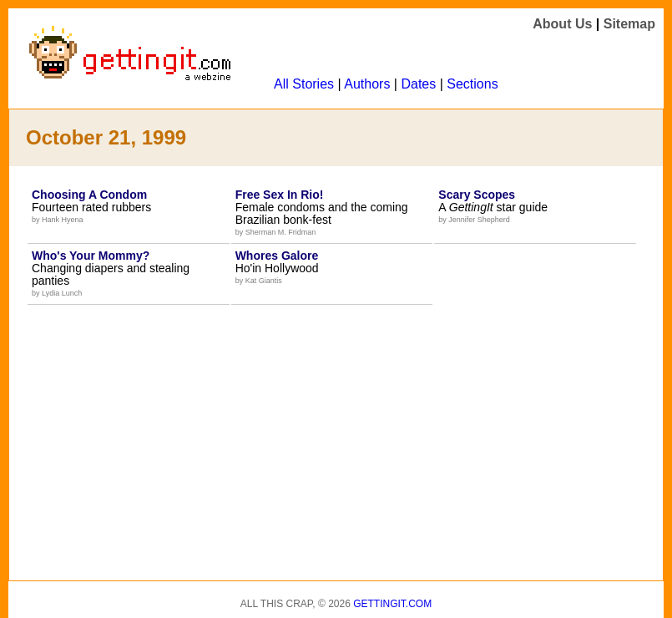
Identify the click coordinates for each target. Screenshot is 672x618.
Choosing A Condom (89, 195)
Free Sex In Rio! (280, 195)
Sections (472, 84)
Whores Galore (277, 256)
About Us (562, 24)
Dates (418, 84)
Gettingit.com (392, 604)
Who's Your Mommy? (91, 256)
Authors (367, 84)
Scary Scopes (477, 195)
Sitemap (629, 24)
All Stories (304, 84)
